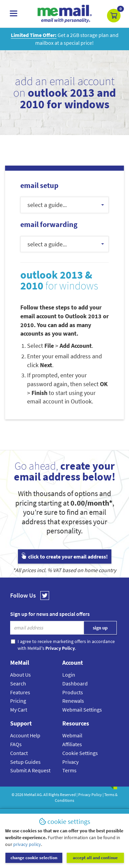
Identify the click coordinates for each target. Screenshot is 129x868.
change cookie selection (34, 858)
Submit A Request (30, 770)
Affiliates (72, 744)
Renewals (73, 701)
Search (18, 683)
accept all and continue (95, 858)
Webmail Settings (82, 710)
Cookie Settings (80, 753)
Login (69, 675)
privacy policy (27, 844)
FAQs (16, 744)
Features (20, 692)
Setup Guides (25, 762)
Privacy (70, 762)
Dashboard (75, 683)
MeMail (30, 795)
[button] (114, 16)
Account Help (25, 735)
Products (73, 692)
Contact (19, 753)
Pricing (18, 701)
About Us (20, 675)
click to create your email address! (65, 556)
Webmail (72, 735)
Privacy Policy (90, 795)
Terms (69, 770)
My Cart (19, 710)
